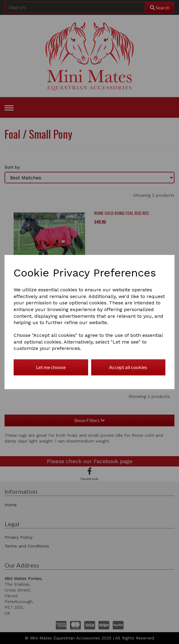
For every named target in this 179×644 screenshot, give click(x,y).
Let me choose (51, 367)
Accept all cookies (128, 367)
